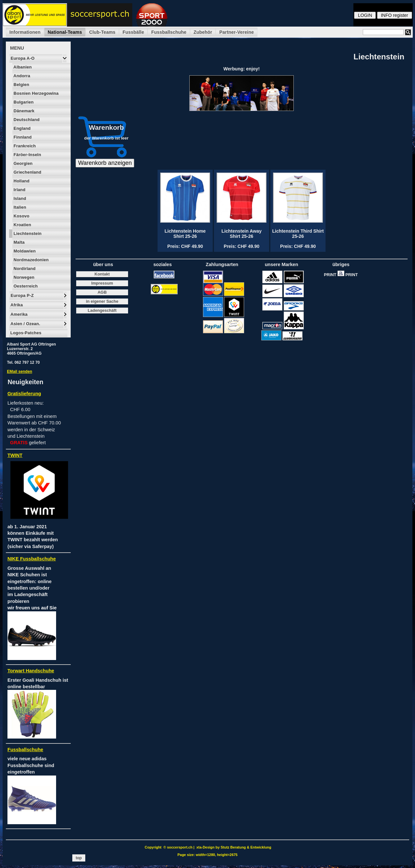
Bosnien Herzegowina (36, 93)
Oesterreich (25, 286)
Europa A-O (22, 58)
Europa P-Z (22, 295)
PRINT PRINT (343, 275)
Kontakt (102, 274)
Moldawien (24, 251)
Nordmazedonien (30, 260)
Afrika (16, 305)
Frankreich (24, 146)
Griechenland (27, 172)
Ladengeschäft (102, 311)
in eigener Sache (102, 301)
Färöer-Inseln (27, 155)
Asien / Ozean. (25, 324)
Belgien (21, 85)
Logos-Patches (25, 333)
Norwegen (23, 277)
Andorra (21, 76)
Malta (18, 242)
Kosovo (21, 216)
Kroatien (22, 225)
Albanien (22, 67)
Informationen (25, 32)
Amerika (18, 314)
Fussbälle (133, 32)
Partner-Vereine (237, 32)
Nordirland (24, 269)
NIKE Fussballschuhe (32, 559)
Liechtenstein (27, 233)
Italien (19, 207)
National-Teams (65, 32)
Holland (21, 181)
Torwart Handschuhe (31, 671)
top (79, 858)
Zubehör (203, 32)
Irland (19, 190)
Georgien (22, 163)
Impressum (102, 283)
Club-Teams (102, 32)
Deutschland (26, 120)
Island (19, 198)
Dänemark (23, 111)
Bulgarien (23, 102)
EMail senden (19, 372)
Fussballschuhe (169, 32)
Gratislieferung (24, 394)
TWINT (15, 455)
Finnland (22, 137)
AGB (102, 292)
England (22, 128)
